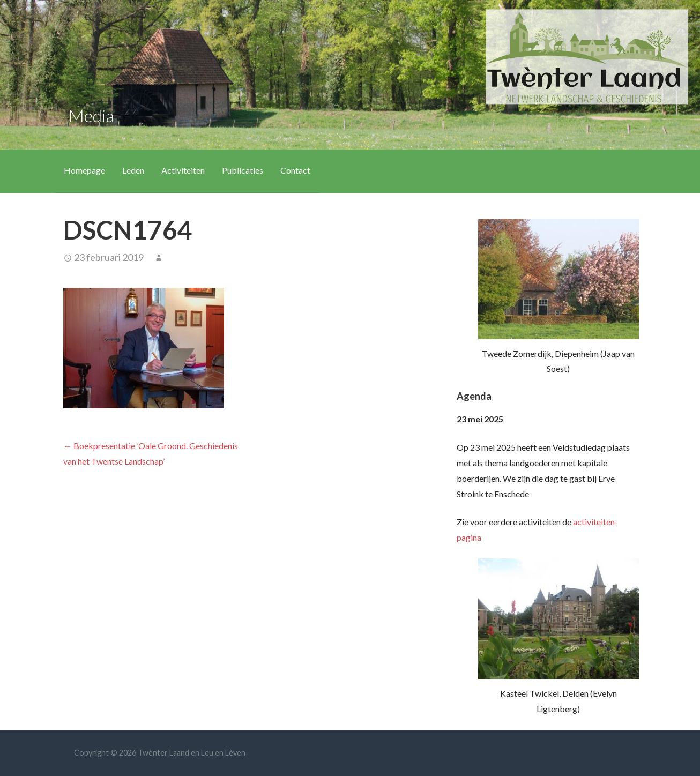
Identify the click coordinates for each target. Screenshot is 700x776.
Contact (295, 170)
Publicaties (243, 170)
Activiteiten (183, 170)
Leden (133, 170)
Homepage (84, 170)
